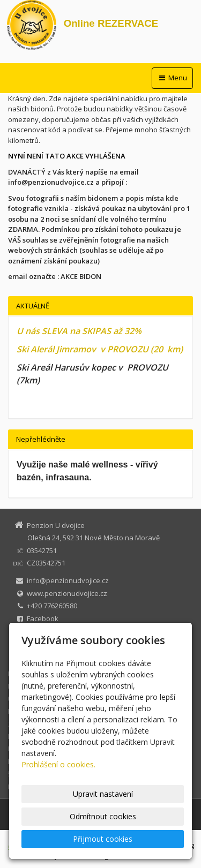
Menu (172, 78)
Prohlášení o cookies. (58, 764)
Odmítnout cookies (103, 816)
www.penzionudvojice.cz (67, 593)
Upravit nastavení (103, 794)
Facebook (43, 618)
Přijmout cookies (103, 839)
